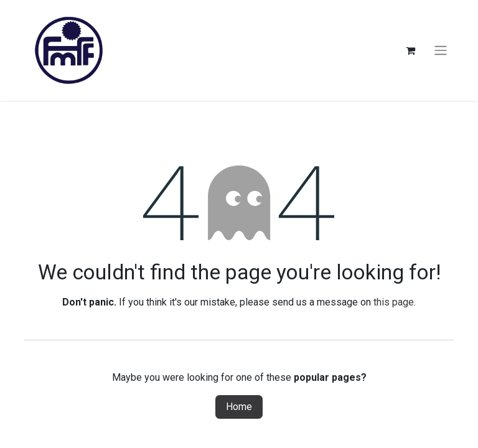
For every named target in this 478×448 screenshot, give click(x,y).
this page (394, 302)
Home (239, 407)
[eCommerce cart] (410, 50)
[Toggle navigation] (441, 51)
